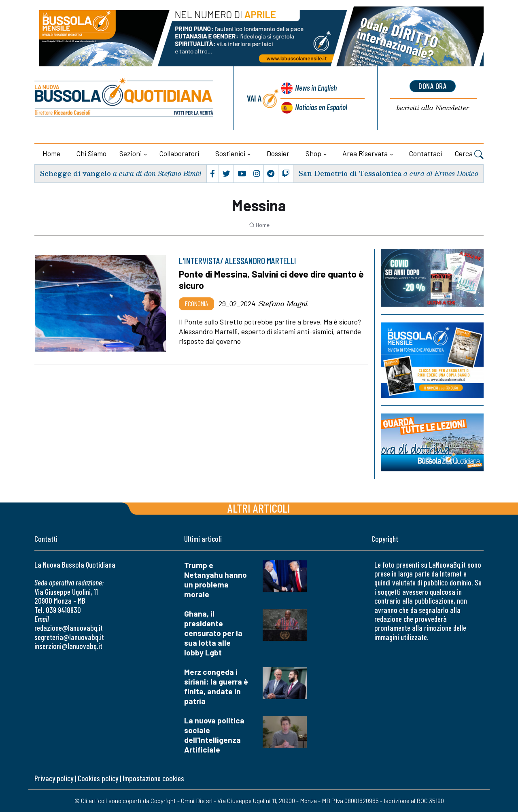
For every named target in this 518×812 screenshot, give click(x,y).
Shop (313, 153)
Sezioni (131, 153)
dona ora (433, 86)
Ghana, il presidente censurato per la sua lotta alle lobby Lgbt (213, 633)
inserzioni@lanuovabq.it (68, 646)
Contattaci (426, 153)
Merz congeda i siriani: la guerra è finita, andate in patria (216, 686)
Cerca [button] (469, 155)
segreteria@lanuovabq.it (69, 637)
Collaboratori (179, 153)
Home (51, 153)
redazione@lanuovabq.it (69, 628)
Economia (196, 303)
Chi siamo (91, 153)
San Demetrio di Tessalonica (349, 173)
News (315, 88)
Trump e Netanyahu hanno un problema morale (215, 580)
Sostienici (230, 153)
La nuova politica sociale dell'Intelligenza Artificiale (214, 735)
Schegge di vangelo (75, 173)
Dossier (278, 153)
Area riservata (365, 153)
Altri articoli (259, 508)
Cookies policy (98, 778)
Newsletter (432, 108)
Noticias (321, 107)
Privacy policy (54, 778)
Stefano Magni (283, 303)
